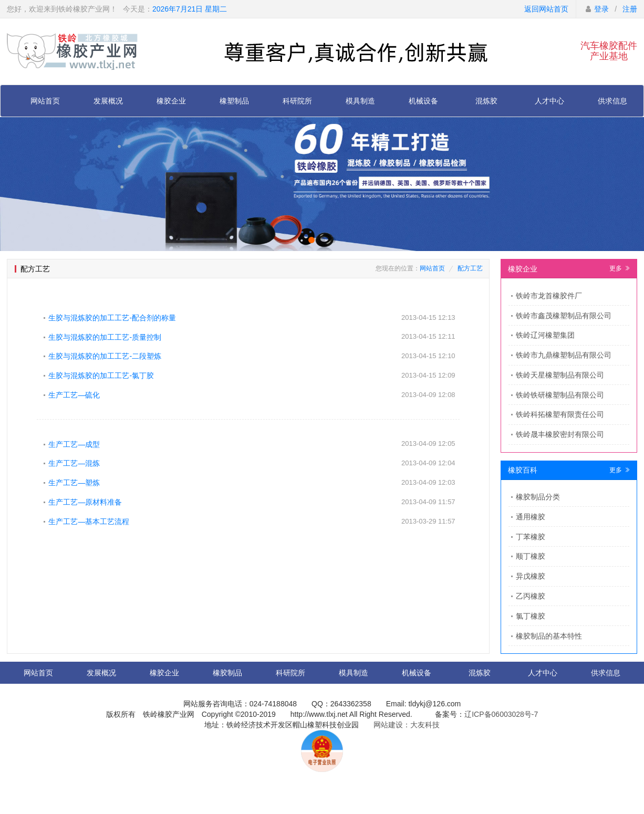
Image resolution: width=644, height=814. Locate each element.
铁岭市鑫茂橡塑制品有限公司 (564, 316)
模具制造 (360, 101)
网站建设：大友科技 (407, 725)
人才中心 (549, 101)
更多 (620, 268)
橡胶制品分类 (538, 497)
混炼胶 (486, 101)
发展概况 (108, 101)
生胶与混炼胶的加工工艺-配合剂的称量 (112, 318)
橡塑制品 (234, 101)
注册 (630, 9)
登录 (601, 9)
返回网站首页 (546, 9)
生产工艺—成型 (74, 444)
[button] (311, 240)
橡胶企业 (171, 101)
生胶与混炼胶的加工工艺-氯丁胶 (101, 375)
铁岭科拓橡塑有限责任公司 (560, 414)
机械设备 (423, 101)
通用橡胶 (531, 517)
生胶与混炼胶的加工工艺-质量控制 (105, 337)
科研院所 (297, 101)
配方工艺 (470, 268)
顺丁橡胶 (531, 556)
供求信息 (612, 101)
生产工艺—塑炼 (74, 483)
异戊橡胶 (531, 576)
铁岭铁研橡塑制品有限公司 (560, 395)
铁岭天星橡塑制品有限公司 (560, 375)
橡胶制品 (227, 673)
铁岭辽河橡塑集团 (545, 335)
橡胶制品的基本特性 (549, 636)
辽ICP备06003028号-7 (501, 714)
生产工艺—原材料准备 (85, 502)
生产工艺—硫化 (74, 395)
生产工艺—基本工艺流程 (89, 521)
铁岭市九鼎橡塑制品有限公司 (564, 355)
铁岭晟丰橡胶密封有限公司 (560, 434)
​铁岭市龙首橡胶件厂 (549, 296)
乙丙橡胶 (531, 596)
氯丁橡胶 (531, 616)
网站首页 (45, 101)
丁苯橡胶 (531, 537)
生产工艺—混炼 (74, 463)
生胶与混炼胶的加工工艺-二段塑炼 (105, 356)
